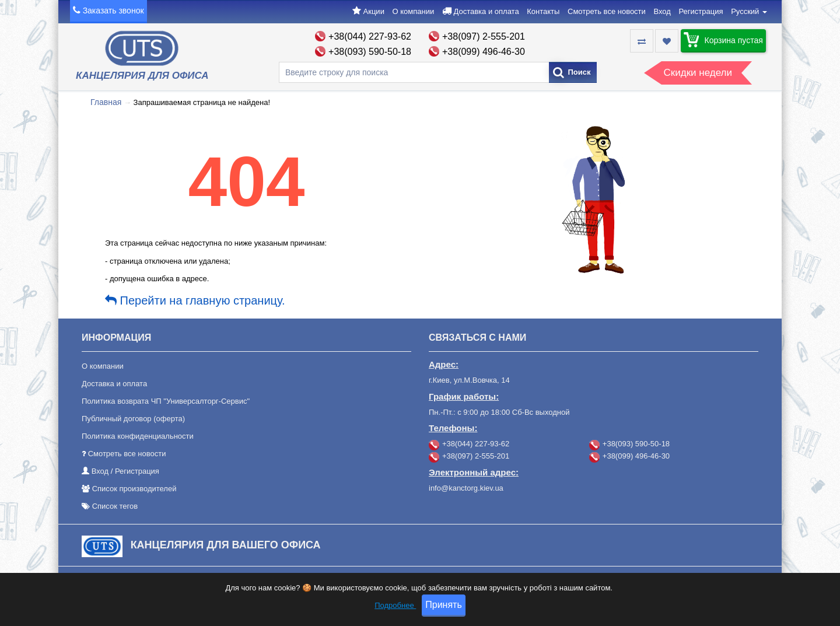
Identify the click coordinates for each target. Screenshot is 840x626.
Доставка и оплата (486, 11)
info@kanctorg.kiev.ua (466, 488)
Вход (662, 11)
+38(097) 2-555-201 (484, 36)
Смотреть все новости (607, 11)
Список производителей (134, 489)
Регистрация (701, 11)
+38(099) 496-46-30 (484, 52)
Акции (374, 11)
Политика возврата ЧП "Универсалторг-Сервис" (166, 401)
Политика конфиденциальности (138, 436)
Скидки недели (698, 73)
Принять (444, 612)
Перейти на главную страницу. (195, 300)
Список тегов (115, 506)
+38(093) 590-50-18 (370, 52)
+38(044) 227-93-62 (370, 36)
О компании (414, 11)
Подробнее (395, 612)
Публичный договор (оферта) (133, 419)
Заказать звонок (113, 11)
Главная (106, 102)
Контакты (543, 11)
